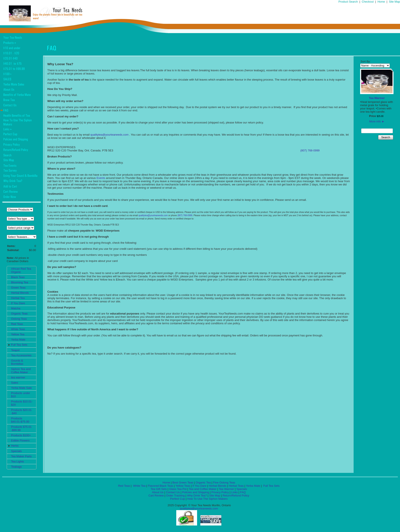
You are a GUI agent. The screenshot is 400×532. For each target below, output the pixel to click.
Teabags (16, 467)
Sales (15, 383)
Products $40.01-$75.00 (20, 420)
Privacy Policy (220, 492)
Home (381, 2)
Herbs (15, 446)
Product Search (348, 2)
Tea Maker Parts (21, 456)
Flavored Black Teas (161, 486)
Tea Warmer (377, 98)
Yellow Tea (18, 334)
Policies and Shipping (196, 492)
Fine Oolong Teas (224, 483)
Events (101, 178)
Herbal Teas (236, 486)
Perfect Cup (177, 499)
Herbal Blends (20, 293)
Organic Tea (203, 483)
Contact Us (173, 492)
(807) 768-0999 (310, 150)
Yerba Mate (18, 340)
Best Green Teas (183, 483)
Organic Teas (19, 314)
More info (377, 121)
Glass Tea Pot (178, 489)
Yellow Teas (183, 486)
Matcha (16, 308)
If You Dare (18, 303)
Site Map (394, 2)
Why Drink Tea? (197, 496)
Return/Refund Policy (236, 496)
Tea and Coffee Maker (203, 489)
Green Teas (18, 288)
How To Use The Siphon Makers (207, 499)
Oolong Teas (19, 319)
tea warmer (18, 377)
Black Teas (18, 277)
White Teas (18, 329)
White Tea (139, 486)
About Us (158, 492)
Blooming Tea (20, 282)
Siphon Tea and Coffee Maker (21, 371)
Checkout (368, 2)
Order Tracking (175, 496)
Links (234, 492)
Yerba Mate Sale (21, 388)
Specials (16, 451)
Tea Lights (17, 461)
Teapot (15, 350)
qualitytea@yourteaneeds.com (109, 135)
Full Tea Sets (19, 345)
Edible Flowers (20, 440)
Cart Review (156, 496)
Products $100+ (21, 435)
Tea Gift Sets (159, 489)
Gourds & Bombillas (17, 362)
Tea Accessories (21, 355)
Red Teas (17, 324)
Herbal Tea (18, 298)
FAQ (243, 492)
